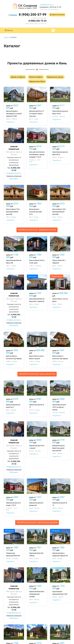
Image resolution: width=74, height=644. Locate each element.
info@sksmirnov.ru (47, 5)
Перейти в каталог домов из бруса (37, 230)
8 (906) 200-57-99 (33, 14)
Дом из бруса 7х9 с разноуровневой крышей (13, 212)
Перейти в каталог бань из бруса (37, 374)
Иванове (14, 15)
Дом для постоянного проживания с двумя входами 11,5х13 (37, 155)
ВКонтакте (14, 179)
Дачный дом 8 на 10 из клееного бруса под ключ (36, 114)
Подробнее (10, 122)
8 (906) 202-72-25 (38, 21)
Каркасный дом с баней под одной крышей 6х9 (59, 448)
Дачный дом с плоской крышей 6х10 (35, 212)
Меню (9, 30)
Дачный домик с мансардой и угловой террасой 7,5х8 (14, 114)
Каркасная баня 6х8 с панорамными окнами (37, 594)
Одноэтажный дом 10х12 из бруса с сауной (59, 407)
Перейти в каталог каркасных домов (37, 523)
